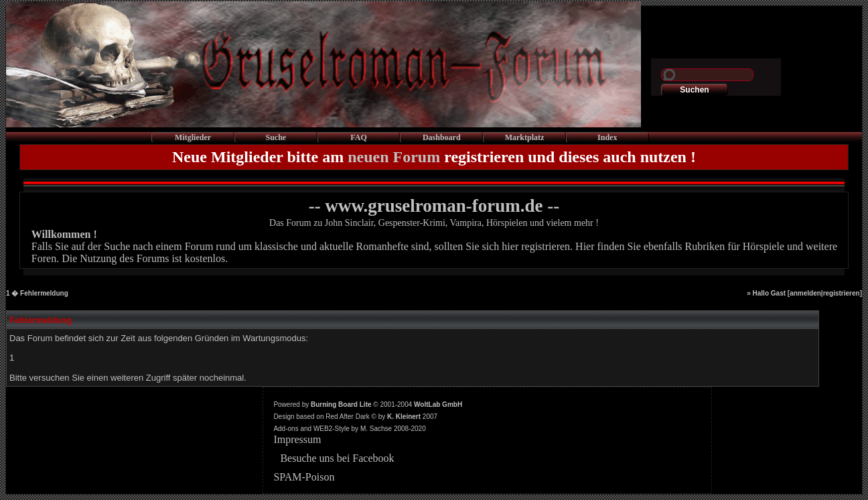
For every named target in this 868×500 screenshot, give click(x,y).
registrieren (842, 293)
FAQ (358, 137)
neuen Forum (394, 157)
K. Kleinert (404, 417)
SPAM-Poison (304, 477)
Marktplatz (525, 137)
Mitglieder (193, 137)
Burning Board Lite (341, 404)
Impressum (297, 439)
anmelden (805, 293)
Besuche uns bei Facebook (337, 458)
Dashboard (442, 137)
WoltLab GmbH (438, 404)
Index (607, 137)
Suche (276, 137)
